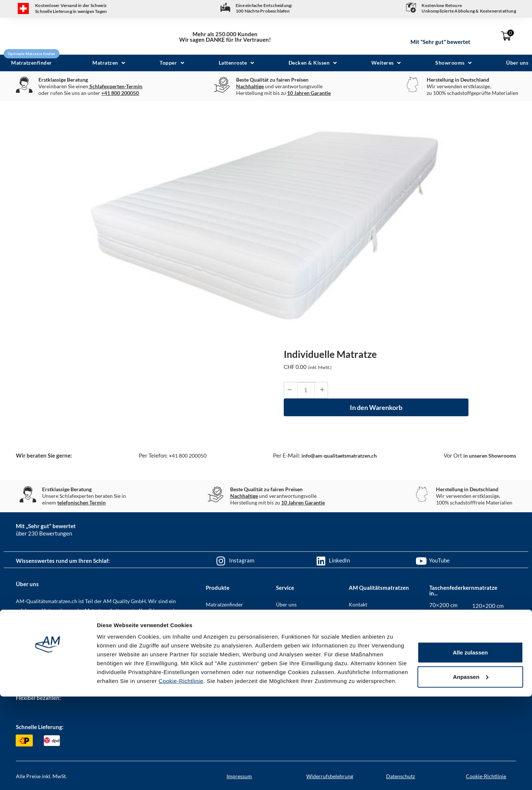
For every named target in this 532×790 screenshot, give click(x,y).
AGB (354, 617)
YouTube (439, 560)
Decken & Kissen (225, 669)
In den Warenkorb (376, 407)
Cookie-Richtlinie (181, 774)
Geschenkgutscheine (299, 643)
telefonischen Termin (81, 502)
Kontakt (358, 604)
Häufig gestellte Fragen (302, 617)
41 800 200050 (184, 455)
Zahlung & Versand (298, 630)
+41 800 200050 (120, 93)
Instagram (242, 560)
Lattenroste (219, 643)
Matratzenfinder (224, 604)
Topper (214, 630)
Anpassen (471, 770)
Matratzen (218, 617)
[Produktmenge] (306, 390)
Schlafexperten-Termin (115, 86)
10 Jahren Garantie (309, 93)
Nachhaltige (250, 86)
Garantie (286, 656)
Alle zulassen (470, 746)
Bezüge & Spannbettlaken (235, 656)
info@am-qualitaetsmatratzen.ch (336, 455)
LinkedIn (339, 560)
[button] (110, 63)
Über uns (286, 604)
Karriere (359, 630)
